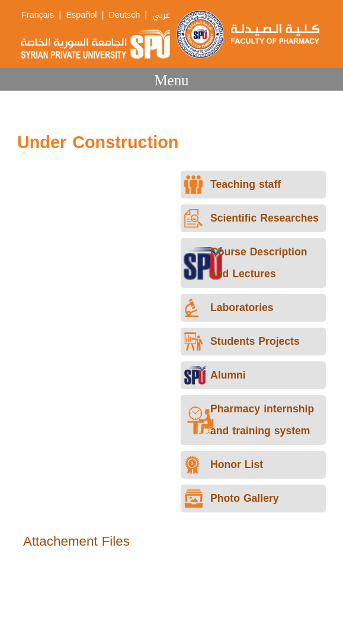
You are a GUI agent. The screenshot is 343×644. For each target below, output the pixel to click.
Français (38, 15)
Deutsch (125, 15)
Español (81, 15)
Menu (171, 80)
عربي (161, 15)
